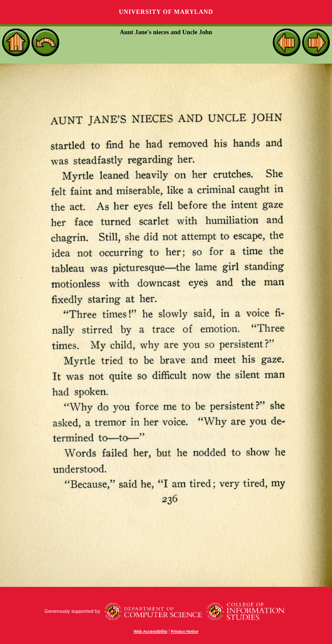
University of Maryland (166, 12)
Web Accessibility (150, 631)
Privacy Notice (185, 631)
